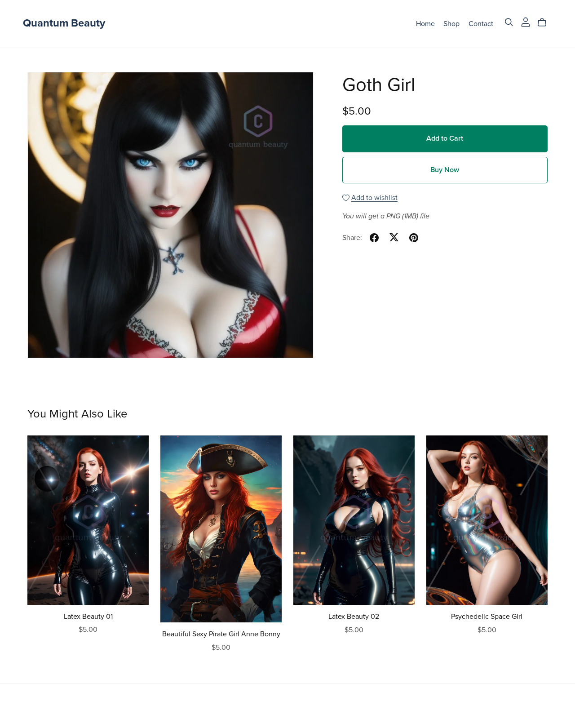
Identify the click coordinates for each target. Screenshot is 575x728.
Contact (481, 23)
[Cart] (546, 22)
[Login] (526, 22)
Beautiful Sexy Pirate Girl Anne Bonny (221, 634)
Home (425, 23)
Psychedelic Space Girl (487, 617)
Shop (451, 23)
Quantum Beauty (64, 23)
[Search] (509, 22)
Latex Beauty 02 (354, 617)
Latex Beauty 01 (88, 617)
